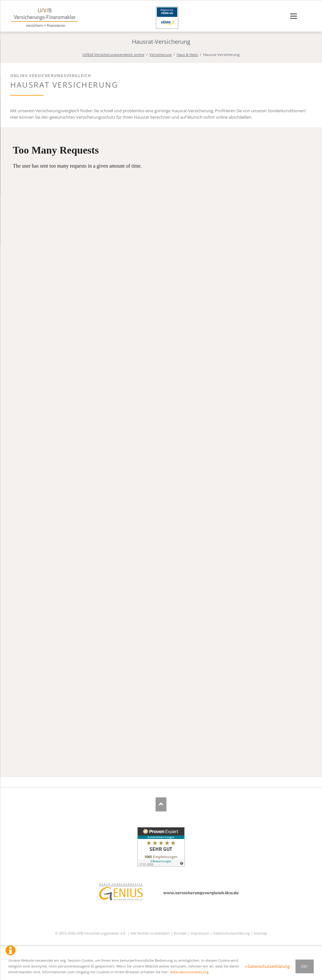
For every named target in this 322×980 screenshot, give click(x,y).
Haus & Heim (187, 55)
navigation (294, 16)
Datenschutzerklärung (231, 933)
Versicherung (161, 55)
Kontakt (180, 933)
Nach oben (161, 804)
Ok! (305, 966)
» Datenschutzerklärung (267, 966)
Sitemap (260, 933)
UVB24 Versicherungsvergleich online (113, 55)
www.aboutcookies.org (189, 972)
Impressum (200, 933)
